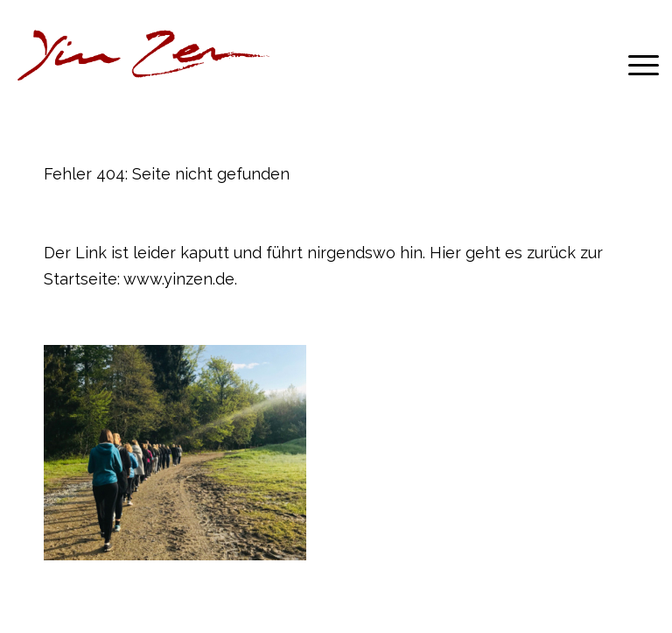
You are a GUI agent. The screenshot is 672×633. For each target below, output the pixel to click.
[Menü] (635, 65)
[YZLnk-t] (144, 65)
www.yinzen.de (179, 279)
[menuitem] (635, 65)
